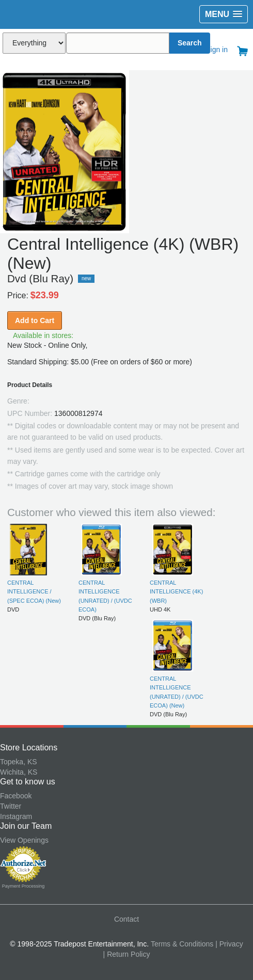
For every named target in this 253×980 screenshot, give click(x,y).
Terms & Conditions (182, 944)
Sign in (217, 50)
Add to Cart (35, 320)
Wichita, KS (19, 772)
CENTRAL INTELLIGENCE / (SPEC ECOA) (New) (34, 592)
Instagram (16, 816)
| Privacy (229, 944)
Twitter (11, 806)
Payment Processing (23, 886)
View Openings (24, 840)
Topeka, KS (19, 762)
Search (190, 43)
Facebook (16, 796)
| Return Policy (127, 954)
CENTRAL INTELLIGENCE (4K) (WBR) (176, 592)
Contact (126, 919)
